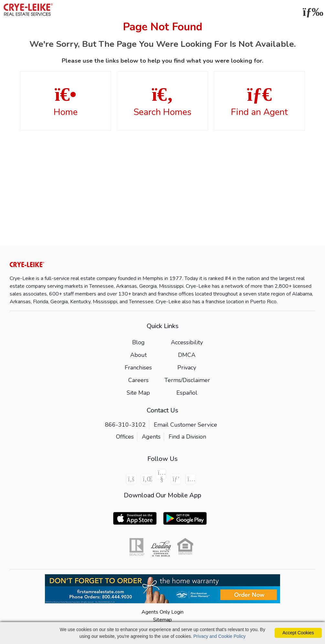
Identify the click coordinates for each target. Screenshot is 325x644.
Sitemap (162, 620)
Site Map (138, 393)
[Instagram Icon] (191, 479)
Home (66, 101)
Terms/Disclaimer (187, 380)
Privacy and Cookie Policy (220, 636)
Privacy (187, 368)
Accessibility (187, 342)
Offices (125, 437)
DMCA (187, 355)
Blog (138, 342)
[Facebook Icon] (131, 479)
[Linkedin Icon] (146, 479)
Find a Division (187, 437)
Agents (151, 437)
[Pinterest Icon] (176, 479)
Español (187, 393)
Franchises (138, 368)
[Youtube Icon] (161, 474)
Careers (138, 380)
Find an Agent (259, 101)
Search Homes (162, 101)
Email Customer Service (185, 425)
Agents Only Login (162, 612)
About (138, 355)
